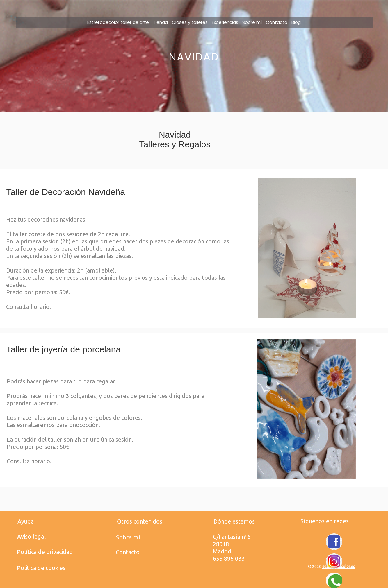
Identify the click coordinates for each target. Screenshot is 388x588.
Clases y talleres (190, 22)
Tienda (160, 22)
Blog (296, 22)
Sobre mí (252, 22)
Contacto (277, 22)
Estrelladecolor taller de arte (118, 22)
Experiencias (225, 22)
